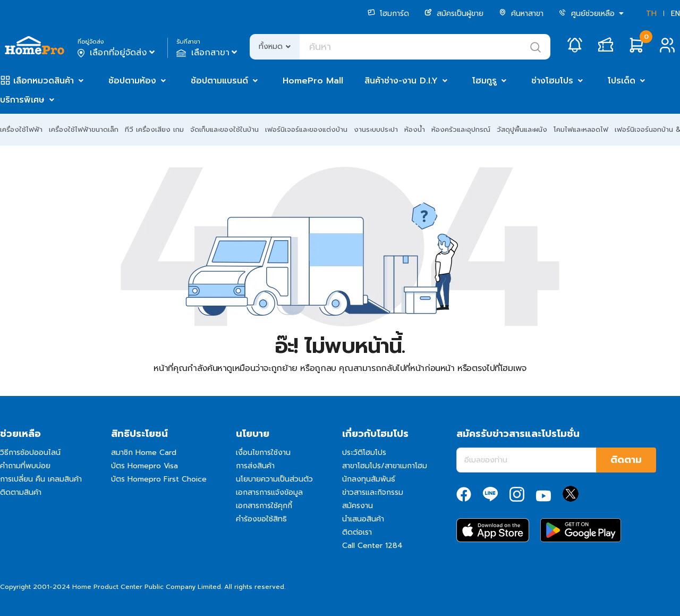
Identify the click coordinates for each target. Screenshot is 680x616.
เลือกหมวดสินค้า (44, 81)
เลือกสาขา (208, 53)
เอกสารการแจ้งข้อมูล (269, 492)
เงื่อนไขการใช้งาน (263, 453)
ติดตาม (626, 460)
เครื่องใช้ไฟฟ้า (21, 129)
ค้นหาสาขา (521, 14)
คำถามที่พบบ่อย (25, 466)
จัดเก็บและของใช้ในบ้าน (224, 129)
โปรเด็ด (622, 81)
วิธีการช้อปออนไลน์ (30, 453)
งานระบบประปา (376, 129)
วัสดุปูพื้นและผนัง (522, 129)
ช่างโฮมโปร (552, 81)
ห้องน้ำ (415, 129)
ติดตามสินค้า (21, 492)
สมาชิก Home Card (144, 453)
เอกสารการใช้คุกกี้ (264, 506)
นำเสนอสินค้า (363, 519)
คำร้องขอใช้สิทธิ (261, 519)
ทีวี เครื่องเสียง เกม (154, 129)
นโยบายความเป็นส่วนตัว (274, 479)
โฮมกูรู (484, 81)
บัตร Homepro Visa (144, 466)
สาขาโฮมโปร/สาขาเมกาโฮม (385, 466)
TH (651, 14)
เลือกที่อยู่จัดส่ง (117, 53)
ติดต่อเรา (357, 532)
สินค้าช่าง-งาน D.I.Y (401, 81)
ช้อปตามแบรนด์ (219, 81)
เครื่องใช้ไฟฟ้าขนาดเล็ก (84, 129)
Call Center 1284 (372, 546)
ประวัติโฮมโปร (364, 453)
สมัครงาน (358, 506)
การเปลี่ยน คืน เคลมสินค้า (41, 479)
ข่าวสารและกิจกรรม (373, 492)
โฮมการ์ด (388, 14)
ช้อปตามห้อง (132, 81)
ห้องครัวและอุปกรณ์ (461, 129)
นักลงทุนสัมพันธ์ (369, 479)
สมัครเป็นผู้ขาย (454, 14)
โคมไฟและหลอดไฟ (581, 129)
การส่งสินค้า (255, 466)
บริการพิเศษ (22, 100)
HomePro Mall (313, 81)
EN (675, 14)
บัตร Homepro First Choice (159, 479)
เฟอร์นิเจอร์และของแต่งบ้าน (306, 129)
